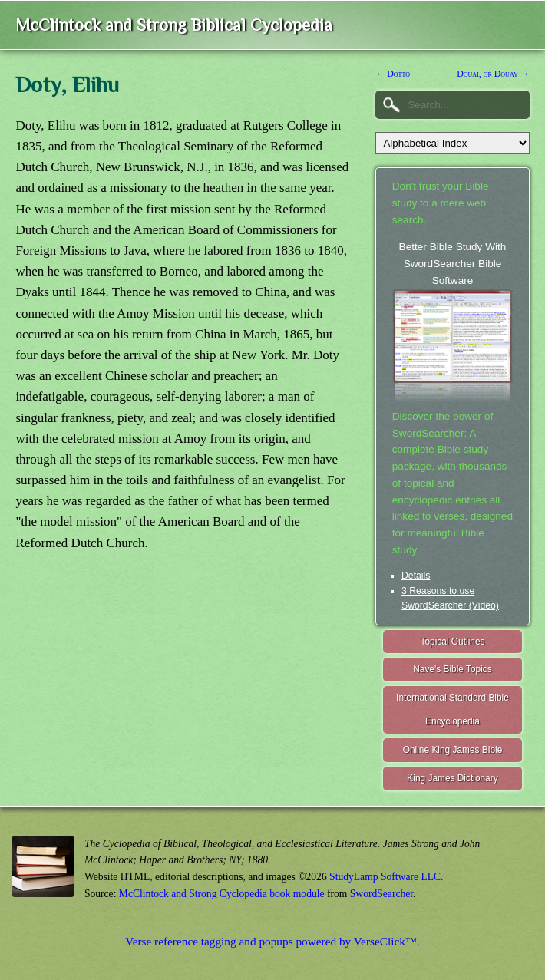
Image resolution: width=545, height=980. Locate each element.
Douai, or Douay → (493, 74)
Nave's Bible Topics (453, 669)
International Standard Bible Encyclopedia (453, 709)
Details (416, 576)
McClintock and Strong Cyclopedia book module (222, 894)
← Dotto (393, 74)
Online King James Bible (453, 750)
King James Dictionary (452, 778)
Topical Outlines (453, 642)
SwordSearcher (381, 894)
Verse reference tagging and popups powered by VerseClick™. (272, 941)
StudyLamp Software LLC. (386, 877)
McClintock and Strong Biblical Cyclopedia (174, 25)
